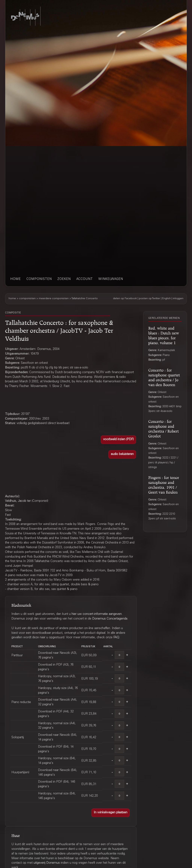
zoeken (64, 279)
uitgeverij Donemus (47, 863)
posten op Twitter (150, 299)
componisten (39, 279)
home (16, 279)
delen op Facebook (125, 299)
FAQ (116, 638)
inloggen (178, 299)
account (85, 279)
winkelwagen (111, 279)
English (166, 299)
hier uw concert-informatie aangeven (97, 614)
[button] (118, 440)
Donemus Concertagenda (110, 619)
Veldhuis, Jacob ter (18, 501)
